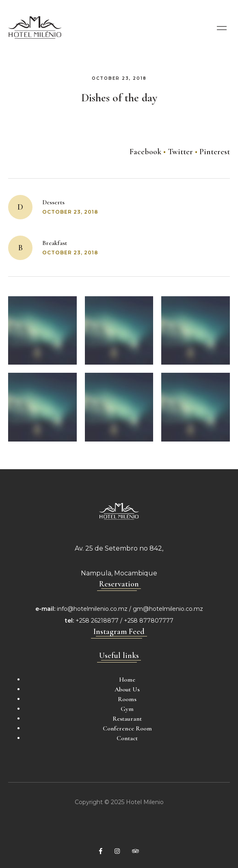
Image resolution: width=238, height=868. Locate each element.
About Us (127, 689)
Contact (127, 738)
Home (127, 680)
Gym (127, 709)
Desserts (53, 202)
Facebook (145, 152)
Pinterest (215, 152)
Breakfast (55, 243)
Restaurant (127, 719)
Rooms (127, 699)
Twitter (180, 152)
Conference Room (127, 728)
